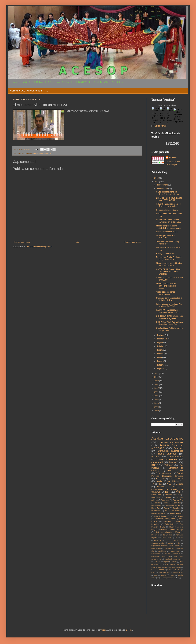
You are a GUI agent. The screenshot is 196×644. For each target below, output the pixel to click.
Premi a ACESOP (158, 570)
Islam (178, 521)
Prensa (155, 457)
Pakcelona (155, 524)
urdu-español (166, 538)
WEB (169, 484)
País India (170, 524)
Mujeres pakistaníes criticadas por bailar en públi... (169, 264)
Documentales (176, 457)
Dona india (165, 500)
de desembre (162, 185)
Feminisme (162, 551)
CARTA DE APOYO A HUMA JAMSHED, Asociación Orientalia (168, 272)
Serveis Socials (178, 572)
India (169, 556)
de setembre (162, 339)
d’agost (160, 342)
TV (153, 484)
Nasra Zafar (156, 508)
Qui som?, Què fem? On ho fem (26, 91)
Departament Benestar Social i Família (166, 546)
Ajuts (178, 492)
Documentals (38, 153)
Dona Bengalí (156, 548)
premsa (167, 503)
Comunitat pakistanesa (171, 451)
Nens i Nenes (173, 481)
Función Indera (175, 551)
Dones (180, 471)
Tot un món (168, 535)
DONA (155, 465)
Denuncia (178, 448)
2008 (157, 385)
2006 (157, 392)
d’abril (159, 357)
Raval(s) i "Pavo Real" (166, 254)
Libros (168, 492)
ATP (176, 538)
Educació (160, 479)
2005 (157, 396)
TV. (160, 484)
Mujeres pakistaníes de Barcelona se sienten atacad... (166, 286)
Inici (77, 242)
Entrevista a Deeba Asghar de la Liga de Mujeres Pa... (169, 258)
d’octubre (161, 335)
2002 (157, 407)
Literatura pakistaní (159, 513)
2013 (157, 178)
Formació (174, 462)
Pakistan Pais (178, 500)
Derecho (180, 484)
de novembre (162, 189)
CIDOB (178, 495)
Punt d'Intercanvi (177, 513)
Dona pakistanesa (167, 459)
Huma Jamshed (167, 454)
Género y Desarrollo (172, 554)
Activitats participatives (167, 438)
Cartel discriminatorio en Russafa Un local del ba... (168, 193)
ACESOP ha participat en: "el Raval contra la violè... (169, 205)
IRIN (163, 556)
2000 (157, 411)
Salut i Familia (164, 572)
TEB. (156, 575)
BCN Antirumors (161, 516)
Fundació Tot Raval (167, 487)
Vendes (164, 575)
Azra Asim (168, 495)
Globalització (156, 554)
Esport (181, 516)
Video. (172, 575)
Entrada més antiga (133, 242)
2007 (157, 388)
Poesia (167, 508)
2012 (157, 182)
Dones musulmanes (172, 442)
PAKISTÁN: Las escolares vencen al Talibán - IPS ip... (169, 311)
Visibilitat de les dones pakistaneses (166, 293)
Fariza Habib (156, 495)
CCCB (167, 540)
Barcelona (177, 508)
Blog (173, 516)
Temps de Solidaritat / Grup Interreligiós (168, 243)
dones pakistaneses (168, 578)
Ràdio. (154, 572)
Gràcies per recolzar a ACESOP (166, 237)
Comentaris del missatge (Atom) (39, 247)
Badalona (158, 540)
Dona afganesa (169, 548)
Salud (169, 471)
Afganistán (177, 503)
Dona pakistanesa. (164, 473)
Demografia (156, 511)
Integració (167, 521)
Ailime (104, 630)
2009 (157, 381)
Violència (169, 465)
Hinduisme (155, 556)
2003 (157, 403)
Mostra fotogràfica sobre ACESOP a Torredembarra (169, 227)
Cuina (178, 543)
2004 (157, 399)
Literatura (157, 562)
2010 (157, 377)
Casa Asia (177, 540)
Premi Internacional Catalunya (172, 530)
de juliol (160, 346)
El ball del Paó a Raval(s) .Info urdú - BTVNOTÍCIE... (169, 199)
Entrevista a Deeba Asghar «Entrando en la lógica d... (168, 221)
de (158, 578)
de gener (161, 369)
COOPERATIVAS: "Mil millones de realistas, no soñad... (169, 323)
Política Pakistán (176, 479)
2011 (157, 373)
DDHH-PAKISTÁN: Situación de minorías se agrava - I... (170, 317)
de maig (160, 354)
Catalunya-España (158, 543)
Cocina (170, 543)
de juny (160, 350)
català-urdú (157, 462)
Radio (168, 497)
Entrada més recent (22, 242)
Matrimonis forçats (173, 505)
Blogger (129, 630)
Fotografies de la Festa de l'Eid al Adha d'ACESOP (169, 305)
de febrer (161, 365)
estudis (159, 481)
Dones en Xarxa (173, 511)
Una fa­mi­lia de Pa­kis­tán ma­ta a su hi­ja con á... (169, 329)
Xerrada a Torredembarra (167, 210)
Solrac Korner (161, 126)
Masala (174, 562)
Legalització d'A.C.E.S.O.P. (174, 559)
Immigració (49, 153)
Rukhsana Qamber (174, 570)
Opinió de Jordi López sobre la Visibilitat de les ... (169, 299)
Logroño (166, 562)
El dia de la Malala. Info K (167, 232)
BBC (182, 538)
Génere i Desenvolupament (165, 519)
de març (160, 361)
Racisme (157, 503)
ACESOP (173, 158)
